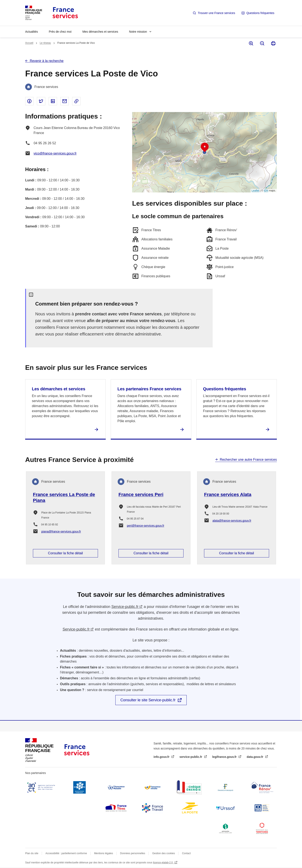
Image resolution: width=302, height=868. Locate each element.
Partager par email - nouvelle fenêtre (65, 101)
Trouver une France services (216, 13)
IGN (266, 191)
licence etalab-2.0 (163, 863)
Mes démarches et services (100, 32)
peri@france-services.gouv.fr (146, 526)
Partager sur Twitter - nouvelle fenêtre (41, 101)
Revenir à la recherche (47, 61)
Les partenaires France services (149, 389)
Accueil (29, 43)
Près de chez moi (60, 32)
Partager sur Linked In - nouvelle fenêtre (53, 101)
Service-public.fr (125, 607)
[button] (205, 147)
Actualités (32, 32)
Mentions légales (104, 853)
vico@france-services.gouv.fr (55, 153)
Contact (186, 853)
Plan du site (32, 853)
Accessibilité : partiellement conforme (66, 853)
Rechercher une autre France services (248, 460)
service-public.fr (191, 757)
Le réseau (45, 43)
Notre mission (138, 32)
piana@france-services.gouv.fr (61, 531)
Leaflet (255, 191)
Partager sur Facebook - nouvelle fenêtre (29, 101)
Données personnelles (133, 853)
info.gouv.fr (162, 757)
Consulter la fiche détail (65, 553)
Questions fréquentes (260, 13)
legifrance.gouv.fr (225, 757)
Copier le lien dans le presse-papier (76, 101)
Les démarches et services (59, 389)
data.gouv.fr (255, 757)
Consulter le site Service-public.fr (148, 700)
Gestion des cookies (164, 853)
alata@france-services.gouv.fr (232, 521)
